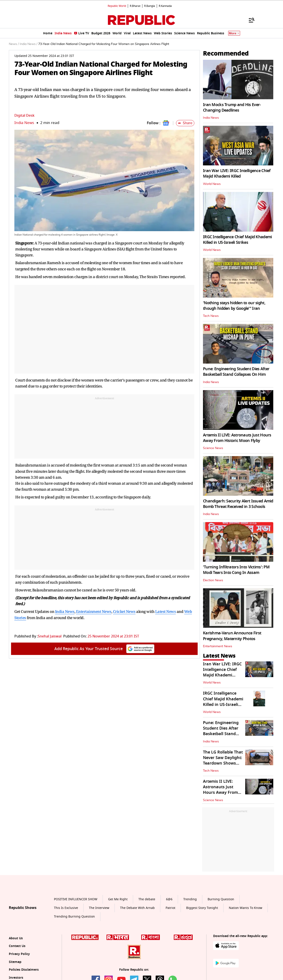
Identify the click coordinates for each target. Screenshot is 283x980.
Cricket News (124, 611)
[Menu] (249, 20)
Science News (213, 448)
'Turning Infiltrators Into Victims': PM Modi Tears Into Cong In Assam (236, 570)
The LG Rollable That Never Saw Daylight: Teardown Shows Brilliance (223, 761)
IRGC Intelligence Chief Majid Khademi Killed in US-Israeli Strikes (237, 240)
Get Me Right (118, 899)
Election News (213, 580)
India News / (29, 44)
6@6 (169, 899)
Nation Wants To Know (246, 908)
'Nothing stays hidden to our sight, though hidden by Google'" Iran (234, 306)
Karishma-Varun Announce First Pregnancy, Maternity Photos (232, 636)
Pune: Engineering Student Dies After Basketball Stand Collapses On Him (236, 372)
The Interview (99, 908)
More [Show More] (234, 33)
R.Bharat (135, 6)
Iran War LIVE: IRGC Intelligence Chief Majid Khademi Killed (237, 173)
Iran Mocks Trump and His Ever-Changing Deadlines (232, 107)
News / (14, 44)
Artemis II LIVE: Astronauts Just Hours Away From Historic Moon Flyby (237, 438)
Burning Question (221, 899)
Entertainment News (94, 611)
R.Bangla (150, 6)
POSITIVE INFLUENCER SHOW (76, 899)
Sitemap (15, 962)
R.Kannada (165, 6)
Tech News (211, 316)
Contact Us (17, 946)
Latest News (166, 611)
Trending (190, 899)
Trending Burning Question (74, 917)
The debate (147, 899)
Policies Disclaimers (24, 970)
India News (24, 123)
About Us (16, 938)
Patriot (170, 908)
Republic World (117, 6)
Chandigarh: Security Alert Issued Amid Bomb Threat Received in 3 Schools (238, 504)
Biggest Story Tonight (202, 908)
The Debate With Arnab (137, 908)
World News (212, 184)
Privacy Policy (19, 954)
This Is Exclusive (66, 908)
